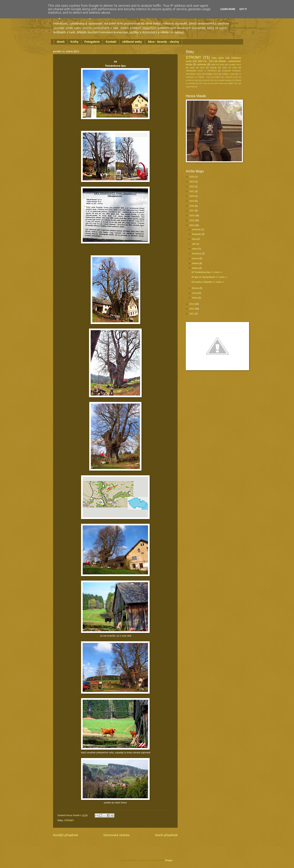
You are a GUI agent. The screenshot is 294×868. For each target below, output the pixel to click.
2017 (192, 211)
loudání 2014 (212, 74)
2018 (192, 206)
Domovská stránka (117, 835)
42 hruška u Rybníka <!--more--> (208, 282)
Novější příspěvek (66, 835)
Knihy (74, 42)
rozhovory (202, 64)
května (196, 263)
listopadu (197, 234)
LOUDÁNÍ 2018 (208, 80)
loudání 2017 (233, 83)
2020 (192, 196)
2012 (192, 309)
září (194, 244)
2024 (192, 182)
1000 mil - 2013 (206, 61)
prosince (197, 229)
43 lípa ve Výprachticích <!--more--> (209, 277)
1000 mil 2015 (229, 68)
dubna (195, 268)
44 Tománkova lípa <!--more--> (207, 272)
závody (213, 68)
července (197, 253)
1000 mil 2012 (197, 68)
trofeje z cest (228, 74)
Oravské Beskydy (225, 80)
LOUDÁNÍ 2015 (231, 77)
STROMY (69, 820)
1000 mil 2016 (218, 64)
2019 (192, 201)
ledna (195, 298)
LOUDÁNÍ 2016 (192, 80)
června (196, 258)
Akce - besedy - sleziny (163, 42)
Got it (243, 9)
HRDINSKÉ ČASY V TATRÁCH (201, 71)
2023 (192, 186)
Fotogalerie (92, 42)
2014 (192, 225)
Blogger (169, 860)
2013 (192, 304)
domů (61, 42)
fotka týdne (218, 58)
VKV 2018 (203, 83)
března (196, 288)
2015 (192, 220)
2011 (192, 314)
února (195, 293)
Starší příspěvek (166, 835)
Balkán (218, 77)
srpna (195, 249)
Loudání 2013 (235, 64)
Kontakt (111, 42)
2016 (192, 215)
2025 (192, 177)
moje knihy (190, 87)
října (194, 239)
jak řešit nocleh (217, 83)
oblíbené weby (132, 42)
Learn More (228, 9)
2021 (192, 191)
